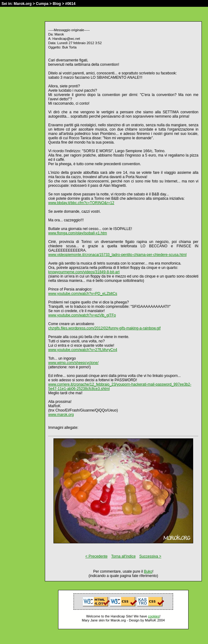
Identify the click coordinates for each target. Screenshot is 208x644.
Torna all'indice (123, 556)
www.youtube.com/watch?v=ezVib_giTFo (82, 315)
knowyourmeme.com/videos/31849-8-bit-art (84, 272)
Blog (57, 4)
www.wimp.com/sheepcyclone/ (73, 363)
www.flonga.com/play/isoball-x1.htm (78, 233)
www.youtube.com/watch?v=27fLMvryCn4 (83, 350)
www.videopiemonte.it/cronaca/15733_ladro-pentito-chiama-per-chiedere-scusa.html (117, 255)
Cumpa (42, 4)
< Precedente (96, 556)
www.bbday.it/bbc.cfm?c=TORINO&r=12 (81, 203)
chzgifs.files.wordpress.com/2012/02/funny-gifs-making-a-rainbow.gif (104, 328)
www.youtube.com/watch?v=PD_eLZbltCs (83, 294)
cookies (154, 616)
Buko (148, 571)
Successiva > (150, 556)
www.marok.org (61, 415)
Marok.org (23, 4)
